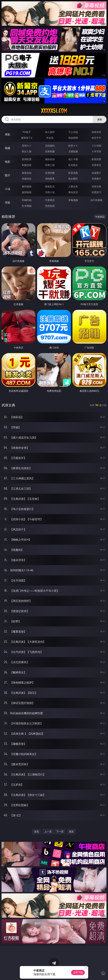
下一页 (60, 832)
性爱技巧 (96, 192)
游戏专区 (96, 132)
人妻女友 (73, 186)
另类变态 (96, 165)
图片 (8, 175)
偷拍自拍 (50, 159)
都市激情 (27, 186)
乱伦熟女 (73, 165)
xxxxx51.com (54, 111)
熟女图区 (73, 179)
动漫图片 (96, 173)
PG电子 (27, 132)
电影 (8, 162)
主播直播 (73, 151)
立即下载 (78, 972)
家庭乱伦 (50, 186)
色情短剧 (50, 206)
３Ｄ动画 (96, 146)
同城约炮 (27, 200)
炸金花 (50, 138)
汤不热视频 (96, 200)
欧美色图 (73, 173)
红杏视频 (27, 206)
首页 (37, 832)
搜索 (100, 119)
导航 (8, 203)
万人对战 (73, 132)
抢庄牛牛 (96, 138)
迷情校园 (27, 192)
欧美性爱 (96, 159)
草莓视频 (73, 200)
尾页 (71, 832)
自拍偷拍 (50, 146)
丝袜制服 (50, 151)
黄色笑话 (73, 192)
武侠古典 (96, 186)
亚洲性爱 (27, 159)
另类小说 (50, 192)
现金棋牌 (73, 138)
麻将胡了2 (27, 138)
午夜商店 (50, 200)
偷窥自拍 (27, 173)
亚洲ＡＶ (27, 146)
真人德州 (50, 132)
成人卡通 (73, 159)
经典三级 (50, 165)
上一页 (48, 832)
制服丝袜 (27, 165)
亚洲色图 (50, 173)
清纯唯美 (50, 179)
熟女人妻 (27, 151)
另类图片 (96, 179)
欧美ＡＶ (73, 146)
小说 (8, 189)
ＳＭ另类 (96, 151)
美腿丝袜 (27, 179)
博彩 (8, 134)
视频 (8, 148)
